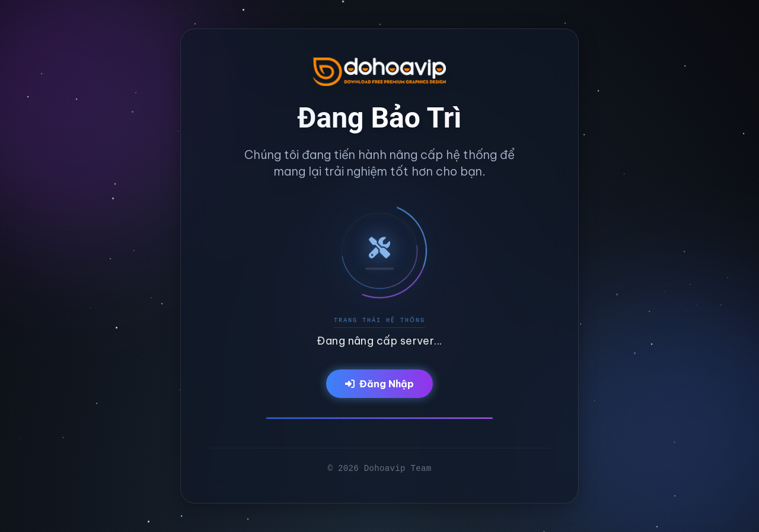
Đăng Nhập (379, 384)
